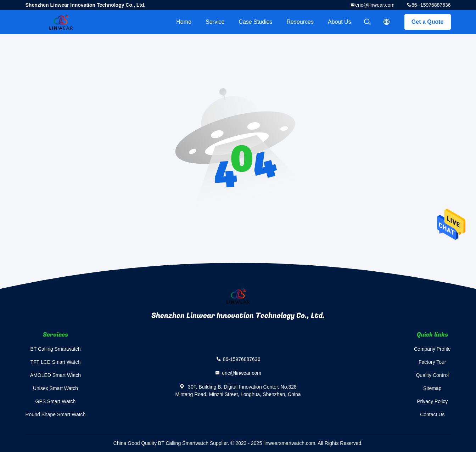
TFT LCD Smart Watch (56, 362)
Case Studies (255, 22)
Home (184, 22)
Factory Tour (432, 362)
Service (215, 22)
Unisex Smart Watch (55, 388)
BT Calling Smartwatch (55, 349)
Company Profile (432, 349)
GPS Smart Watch (56, 401)
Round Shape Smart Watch (56, 414)
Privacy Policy (432, 401)
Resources (300, 22)
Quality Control (432, 375)
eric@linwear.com (375, 5)
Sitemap (432, 388)
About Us (340, 22)
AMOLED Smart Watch (55, 375)
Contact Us (432, 414)
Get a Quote (428, 22)
